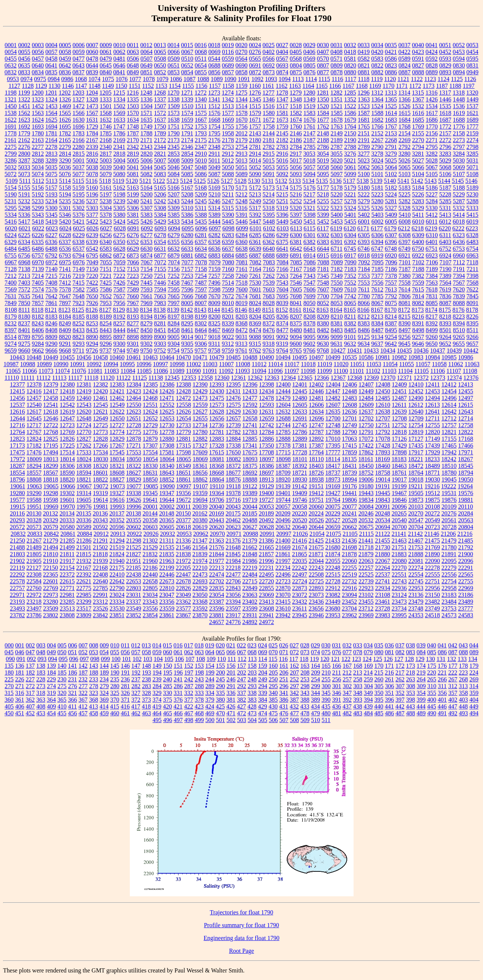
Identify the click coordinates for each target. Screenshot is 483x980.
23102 (366, 595)
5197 (106, 194)
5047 (187, 167)
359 (474, 693)
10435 (405, 350)
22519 (349, 574)
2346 (187, 147)
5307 (146, 208)
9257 (418, 337)
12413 (466, 384)
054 (104, 652)
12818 (399, 432)
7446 (160, 283)
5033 (24, 167)
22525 (366, 574)
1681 (364, 120)
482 (347, 713)
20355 (134, 520)
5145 (458, 181)
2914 (255, 154)
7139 (38, 269)
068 (252, 652)
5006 (146, 160)
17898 (399, 452)
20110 (465, 507)
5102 (391, 174)
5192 (38, 194)
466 (178, 713)
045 (9, 652)
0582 (364, 59)
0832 (11, 72)
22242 (300, 568)
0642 (65, 65)
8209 (323, 317)
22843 (233, 588)
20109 (449, 507)
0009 (106, 45)
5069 (459, 167)
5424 (119, 222)
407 (30, 706)
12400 (283, 384)
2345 (174, 147)
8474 (255, 330)
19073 (117, 486)
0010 (119, 45)
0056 (38, 52)
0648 (133, 65)
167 (347, 666)
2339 (92, 147)
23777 (466, 608)
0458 (51, 59)
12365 (305, 378)
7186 (391, 269)
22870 (283, 588)
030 (326, 645)
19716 (233, 500)
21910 (51, 561)
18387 (283, 466)
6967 (11, 262)
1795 (214, 133)
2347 (201, 147)
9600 (296, 344)
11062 (456, 364)
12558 (183, 405)
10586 (366, 357)
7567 (459, 283)
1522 (350, 106)
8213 (377, 317)
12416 (34, 391)
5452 (323, 222)
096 (74, 659)
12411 (432, 384)
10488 (250, 357)
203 (252, 673)
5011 (214, 160)
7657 (119, 296)
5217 (309, 194)
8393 (445, 323)
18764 (416, 473)
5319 (282, 208)
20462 (233, 520)
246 (231, 679)
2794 (418, 147)
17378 (283, 446)
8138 (160, 310)
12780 (200, 432)
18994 (349, 479)
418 (146, 706)
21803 (17, 554)
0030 (323, 45)
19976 (84, 507)
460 (115, 713)
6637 (228, 249)
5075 (51, 174)
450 (9, 713)
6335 (38, 242)
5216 (296, 194)
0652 (187, 65)
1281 (323, 93)
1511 (201, 106)
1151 (135, 86)
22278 (432, 568)
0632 (11, 65)
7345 (323, 276)
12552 (167, 405)
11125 (139, 378)
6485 (24, 249)
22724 (300, 581)
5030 (459, 160)
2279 (65, 147)
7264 (296, 276)
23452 (349, 602)
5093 (296, 174)
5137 (349, 181)
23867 (183, 615)
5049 (214, 167)
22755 (466, 581)
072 (294, 652)
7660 (133, 296)
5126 (213, 181)
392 (347, 700)
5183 (405, 188)
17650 (233, 452)
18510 (449, 466)
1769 (418, 127)
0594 (459, 59)
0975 (40, 79)
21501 (84, 547)
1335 (133, 99)
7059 (120, 262)
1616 (418, 113)
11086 (161, 371)
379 (210, 700)
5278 (350, 201)
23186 (466, 595)
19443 (366, 493)
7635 (24, 296)
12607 (333, 405)
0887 (405, 72)
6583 (106, 249)
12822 (466, 432)
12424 (150, 391)
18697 (266, 473)
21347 (200, 541)
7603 (269, 289)
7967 (133, 303)
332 (189, 693)
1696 (78, 127)
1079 (162, 79)
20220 (300, 513)
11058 (439, 364)
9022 (228, 337)
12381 (84, 384)
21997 (283, 561)
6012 (445, 222)
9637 (377, 344)
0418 (350, 52)
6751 (432, 249)
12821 (449, 432)
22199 (167, 568)
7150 (92, 269)
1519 (309, 106)
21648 (233, 547)
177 (453, 666)
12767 (34, 432)
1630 (78, 120)
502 (231, 720)
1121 (403, 79)
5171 (241, 188)
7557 (391, 283)
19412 (316, 493)
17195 (51, 446)
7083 (269, 262)
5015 (269, 160)
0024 (255, 45)
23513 (67, 608)
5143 (431, 181)
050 (62, 652)
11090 (193, 371)
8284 (174, 323)
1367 (418, 99)
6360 (241, 242)
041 (442, 645)
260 (379, 679)
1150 (121, 86)
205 (273, 673)
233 (94, 679)
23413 (266, 602)
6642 (296, 249)
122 (346, 659)
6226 (38, 235)
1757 (255, 127)
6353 (146, 242)
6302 (323, 235)
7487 (201, 283)
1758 (269, 127)
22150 (51, 568)
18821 (84, 479)
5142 (417, 181)
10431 (355, 350)
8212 (364, 317)
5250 (269, 201)
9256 (405, 337)
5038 (92, 167)
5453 (337, 222)
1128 (28, 86)
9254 (391, 337)
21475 (432, 541)
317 (30, 693)
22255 (349, 568)
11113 (59, 378)
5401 (350, 215)
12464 (134, 398)
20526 (316, 520)
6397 (405, 242)
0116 (228, 52)
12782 (233, 432)
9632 (350, 344)
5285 (445, 201)
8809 (51, 337)
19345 (150, 493)
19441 (349, 493)
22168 (100, 568)
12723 (67, 425)
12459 (67, 398)
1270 (173, 93)
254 (315, 679)
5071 (472, 167)
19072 (101, 486)
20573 (34, 527)
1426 (432, 99)
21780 (449, 547)
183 (41, 673)
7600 (241, 289)
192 (136, 673)
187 (83, 673)
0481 (119, 59)
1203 (78, 93)
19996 (134, 507)
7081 (242, 262)
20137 (117, 513)
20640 (300, 527)
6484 (11, 249)
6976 (79, 262)
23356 (167, 602)
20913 (118, 534)
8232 (11, 323)
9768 (323, 350)
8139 (173, 310)
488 (411, 713)
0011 (133, 45)
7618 (432, 289)
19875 (432, 500)
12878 (134, 439)
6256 (106, 235)
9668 (65, 350)
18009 (34, 459)
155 (220, 666)
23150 (432, 595)
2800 (24, 154)
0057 (51, 52)
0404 (282, 52)
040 (432, 645)
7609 (337, 289)
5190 (11, 194)
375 (168, 700)
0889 (432, 72)
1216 (132, 93)
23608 (266, 608)
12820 (432, 432)
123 (357, 659)
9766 (309, 350)
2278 (51, 147)
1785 (106, 133)
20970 (217, 534)
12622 (117, 412)
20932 (168, 534)
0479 (106, 59)
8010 (228, 303)
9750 (146, 350)
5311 (201, 208)
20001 (151, 507)
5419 (51, 222)
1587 (364, 113)
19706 (217, 500)
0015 (187, 45)
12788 (333, 432)
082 (400, 652)
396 (389, 700)
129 (420, 659)
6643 (309, 249)
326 (125, 693)
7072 (160, 262)
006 (72, 645)
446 (442, 706)
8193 (133, 317)
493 (463, 713)
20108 (432, 507)
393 (358, 700)
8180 (24, 317)
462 (136, 713)
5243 (174, 201)
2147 (309, 133)
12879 (150, 439)
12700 (333, 418)
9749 (133, 350)
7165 (269, 269)
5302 (78, 208)
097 (84, 659)
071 (284, 652)
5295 (11, 208)
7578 (65, 289)
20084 (366, 507)
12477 (250, 398)
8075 (391, 303)
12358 (205, 378)
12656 (217, 418)
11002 (193, 364)
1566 (78, 113)
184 (51, 673)
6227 (51, 235)
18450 (366, 466)
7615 (418, 289)
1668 (214, 120)
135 (9, 666)
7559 (418, 283)
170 (379, 666)
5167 (187, 188)
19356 (183, 493)
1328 (92, 99)
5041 (133, 167)
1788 (146, 133)
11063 (472, 364)
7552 (350, 283)
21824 (117, 554)
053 (94, 652)
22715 (250, 581)
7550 (337, 283)
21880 (383, 554)
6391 (337, 242)
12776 (150, 432)
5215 (282, 194)
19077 (134, 486)
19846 (399, 500)
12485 (383, 398)
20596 (117, 527)
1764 (350, 127)
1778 (11, 133)
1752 (187, 127)
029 (315, 645)
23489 (466, 602)
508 (294, 720)
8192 (119, 317)
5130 (254, 181)
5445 (228, 222)
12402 (316, 384)
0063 (133, 52)
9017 (201, 337)
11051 (357, 364)
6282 (214, 235)
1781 (51, 133)
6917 (350, 255)
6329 (11, 242)
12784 (266, 432)
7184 (364, 269)
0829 (445, 65)
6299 (282, 235)
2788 (350, 147)
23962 (349, 615)
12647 (67, 418)
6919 (377, 255)
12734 (200, 425)
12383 (117, 384)
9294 (92, 344)
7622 (472, 289)
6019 (472, 222)
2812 (38, 154)
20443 (217, 520)
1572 (160, 113)
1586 (350, 113)
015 (168, 645)
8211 (350, 317)
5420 (65, 222)
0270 (241, 52)
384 (263, 700)
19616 (117, 500)
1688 (459, 120)
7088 (323, 262)
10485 (233, 357)
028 (305, 645)
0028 (296, 45)
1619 (459, 113)
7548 (323, 283)
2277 (38, 147)
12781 (217, 432)
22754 (449, 581)
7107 (446, 262)
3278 (377, 154)
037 (400, 645)
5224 (391, 194)
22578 (17, 581)
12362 (255, 378)
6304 (350, 235)
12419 (84, 391)
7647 (65, 296)
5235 (65, 201)
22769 (51, 588)
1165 (322, 86)
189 (104, 673)
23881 (217, 615)
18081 (217, 459)
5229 (459, 194)
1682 (377, 120)
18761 (399, 473)
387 (294, 700)
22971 (17, 595)
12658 (250, 418)
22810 (167, 588)
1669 (228, 120)
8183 (51, 317)
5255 (323, 201)
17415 (349, 446)
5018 (309, 160)
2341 (119, 147)
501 (220, 720)
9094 (296, 337)
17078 (383, 439)
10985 (449, 357)
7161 (241, 269)
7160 (228, 269)
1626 (65, 120)
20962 (201, 534)
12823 (17, 439)
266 (442, 679)
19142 (300, 486)
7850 (24, 303)
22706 (233, 581)
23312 (100, 602)
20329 (51, 520)
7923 (78, 303)
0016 (201, 45)
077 (347, 652)
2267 (377, 140)
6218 (418, 228)
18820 (67, 479)
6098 (228, 228)
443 (411, 706)
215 (379, 673)
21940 (117, 561)
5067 (432, 167)
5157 (51, 188)
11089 (177, 371)
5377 (92, 215)
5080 (119, 174)
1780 (38, 133)
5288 (472, 201)
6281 (201, 235)
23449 (333, 602)
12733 (183, 425)
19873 (416, 500)
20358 (150, 520)
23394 (233, 602)
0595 (472, 59)
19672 (183, 500)
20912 (101, 534)
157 (241, 666)
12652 (150, 418)
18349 (183, 466)
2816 (92, 154)
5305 (119, 208)
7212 (11, 276)
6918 (364, 255)
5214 (269, 194)
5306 (133, 208)
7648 (78, 296)
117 (294, 659)
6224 (11, 235)
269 (474, 679)
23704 (349, 608)
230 (62, 679)
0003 (38, 45)
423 (199, 706)
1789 (160, 133)
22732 (349, 581)
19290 (34, 493)
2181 (269, 140)
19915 (18, 507)
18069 (200, 459)
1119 (377, 79)
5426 (146, 222)
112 (242, 659)
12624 (150, 412)
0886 (391, 72)
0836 (65, 72)
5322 (323, 208)
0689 (228, 65)
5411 (418, 215)
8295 (187, 323)
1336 (146, 99)
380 (220, 700)
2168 (106, 140)
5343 (38, 215)
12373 (438, 378)
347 (347, 693)
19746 (300, 500)
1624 (38, 120)
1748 (133, 127)
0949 (472, 72)
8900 (160, 337)
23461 (383, 602)
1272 (200, 93)
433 (305, 706)
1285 (350, 93)
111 (232, 659)
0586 (391, 59)
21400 (283, 541)
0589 (405, 59)
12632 (283, 412)
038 (411, 645)
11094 (259, 371)
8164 (336, 310)
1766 (377, 127)
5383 (146, 215)
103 (148, 659)
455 (62, 713)
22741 (383, 581)
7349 (337, 276)
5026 (405, 160)
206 (284, 673)
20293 (17, 520)
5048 (201, 167)
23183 (449, 595)
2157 (445, 133)
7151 (106, 269)
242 (189, 679)
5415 (472, 215)
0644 (92, 65)
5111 (25, 181)
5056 (296, 167)
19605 (84, 500)
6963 (472, 255)
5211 (228, 194)
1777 (472, 127)
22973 (51, 595)
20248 (383, 513)
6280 (187, 235)
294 (263, 686)
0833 (24, 72)
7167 (296, 269)
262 (400, 679)
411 (72, 706)
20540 (399, 520)
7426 (119, 283)
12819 (416, 432)
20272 (432, 513)
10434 (388, 350)
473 (252, 713)
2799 (11, 154)
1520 (323, 106)
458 (94, 713)
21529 (150, 547)
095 (63, 659)
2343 (146, 147)
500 (210, 720)
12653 (167, 418)
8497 (405, 330)
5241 (146, 201)
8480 (296, 330)
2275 (11, 147)
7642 (51, 296)
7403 (24, 283)
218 (411, 673)
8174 (431, 310)
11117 (75, 378)
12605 (300, 405)
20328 (34, 520)
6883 (214, 255)
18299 (51, 466)
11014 (275, 364)
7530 (255, 283)
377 (189, 700)
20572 (17, 527)
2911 (214, 154)
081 (389, 652)
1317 (445, 93)
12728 (134, 425)
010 (115, 645)
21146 (432, 534)
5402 (364, 215)
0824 (405, 65)
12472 (183, 398)
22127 (34, 568)
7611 (364, 289)
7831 (432, 296)
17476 (34, 452)
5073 (24, 174)
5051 (241, 167)
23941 (266, 615)
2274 (472, 140)
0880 (350, 72)
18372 (233, 466)
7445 (146, 283)
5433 (174, 222)
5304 (106, 208)
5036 (65, 167)
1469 (65, 106)
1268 (160, 93)
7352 (350, 276)
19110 (217, 486)
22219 (250, 568)
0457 (38, 59)
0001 (11, 45)
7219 (78, 276)
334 (210, 693)
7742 (350, 296)
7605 (296, 289)
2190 (350, 140)
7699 (309, 296)
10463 (150, 357)
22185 (134, 568)
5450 (296, 222)
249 (263, 679)
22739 (366, 581)
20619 (200, 527)
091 (21, 659)
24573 (449, 615)
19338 (134, 493)
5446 (241, 222)
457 (83, 713)
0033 (364, 45)
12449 (366, 391)
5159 (78, 188)
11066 (30, 371)
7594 (160, 289)
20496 (283, 520)
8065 (350, 303)
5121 (145, 181)
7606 (309, 289)
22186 (150, 568)
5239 (119, 201)
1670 (241, 120)
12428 (183, 391)
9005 (174, 337)
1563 (38, 113)
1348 (296, 99)
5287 (459, 201)
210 (326, 673)
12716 (17, 425)
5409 (391, 215)
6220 (445, 228)
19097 (184, 486)
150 (168, 666)
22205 (183, 568)
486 (389, 713)
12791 (366, 432)
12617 (34, 412)
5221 (350, 194)
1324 (51, 99)
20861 (68, 534)
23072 (300, 595)
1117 (350, 79)
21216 (465, 534)
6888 (269, 255)
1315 (418, 93)
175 (432, 666)
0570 (323, 59)
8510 (459, 330)
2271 (432, 140)
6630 (146, 249)
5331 (445, 208)
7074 (174, 262)
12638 (383, 412)
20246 (366, 513)
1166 (335, 86)
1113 (298, 79)
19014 (383, 479)
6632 (174, 249)
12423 (134, 391)
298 (305, 686)
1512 (214, 106)
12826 (67, 439)
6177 (377, 228)
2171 (146, 140)
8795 (38, 337)
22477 (233, 574)
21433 (333, 541)
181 (20, 673)
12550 (134, 405)
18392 (300, 466)
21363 (217, 541)
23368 (200, 602)
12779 (183, 432)
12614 (449, 405)
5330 (432, 208)
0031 (337, 45)
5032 (11, 167)
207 (294, 673)
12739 (233, 425)
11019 (325, 364)
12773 (100, 432)
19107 (200, 486)
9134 (377, 337)
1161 (268, 86)
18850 (150, 479)
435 (326, 706)
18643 (167, 473)
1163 (295, 86)
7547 (309, 283)
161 (284, 666)
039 (421, 645)
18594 (84, 473)
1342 (228, 99)
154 (210, 666)
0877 (323, 72)
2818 (119, 154)
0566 (269, 59)
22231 (266, 568)
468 (199, 713)
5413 (445, 215)
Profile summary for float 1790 (241, 925)
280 (115, 686)
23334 (117, 602)
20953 (184, 534)
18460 (383, 466)
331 (178, 693)
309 (421, 686)
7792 (391, 296)
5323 (337, 208)
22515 (333, 574)
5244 (187, 201)
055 (115, 652)
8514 (11, 337)
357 (453, 693)
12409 (399, 384)
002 (30, 645)
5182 (391, 188)
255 (326, 679)
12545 (100, 405)
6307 (391, 235)
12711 (432, 418)
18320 (100, 466)
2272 (445, 140)
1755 (228, 127)
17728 (300, 452)
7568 (472, 283)
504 (252, 720)
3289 (51, 160)
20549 (432, 520)
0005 (65, 45)
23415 (283, 602)
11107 (454, 371)
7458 (174, 283)
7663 (160, 296)
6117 (323, 228)
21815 (84, 554)
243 (199, 679)
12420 (100, 391)
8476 (269, 330)
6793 (65, 255)
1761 (309, 127)
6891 (296, 255)
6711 (336, 249)
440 (379, 706)
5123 (172, 181)
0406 (309, 52)
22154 (67, 568)
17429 (399, 446)
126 (388, 659)
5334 (11, 215)
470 (220, 713)
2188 (323, 140)
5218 (323, 194)
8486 (364, 330)
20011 (184, 507)
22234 (283, 568)
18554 (17, 473)
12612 (416, 405)
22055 (333, 561)
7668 (201, 296)
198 (199, 673)
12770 (84, 432)
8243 (38, 323)
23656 (316, 608)
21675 (316, 547)
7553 (364, 283)
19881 (466, 500)
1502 (119, 106)
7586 (106, 289)
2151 (364, 133)
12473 (200, 398)
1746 (106, 127)
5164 (146, 188)
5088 (228, 174)
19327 (117, 493)
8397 (11, 330)
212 (347, 673)
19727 (266, 500)
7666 (187, 296)
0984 (54, 79)
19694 (200, 500)
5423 (106, 222)
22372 (67, 574)
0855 (201, 72)
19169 (333, 486)
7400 (11, 283)
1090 (230, 79)
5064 (391, 167)
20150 (183, 513)
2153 (391, 133)
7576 (51, 289)
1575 (201, 113)
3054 (323, 154)
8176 (458, 310)
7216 (65, 276)
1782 (65, 133)
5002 (92, 160)
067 (241, 652)
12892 (316, 439)
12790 (349, 432)
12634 (316, 412)
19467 (399, 493)
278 (94, 686)
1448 (459, 99)
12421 (117, 391)
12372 (421, 378)
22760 (34, 588)
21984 (233, 561)
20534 (383, 520)
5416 (11, 222)
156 (231, 666)
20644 (316, 527)
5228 (445, 194)
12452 (416, 391)
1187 (442, 86)
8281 (160, 323)
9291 (65, 344)
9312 (228, 344)
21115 (366, 534)
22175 (117, 568)
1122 (417, 79)
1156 (201, 86)
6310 (432, 235)
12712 (449, 418)
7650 (92, 296)
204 (263, 673)
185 (62, 673)
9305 (187, 344)
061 (178, 652)
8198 (187, 317)
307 (400, 686)
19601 (67, 500)
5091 (269, 174)
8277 (133, 323)
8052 (323, 303)
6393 (364, 242)
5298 (24, 208)
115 (273, 659)
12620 (84, 412)
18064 (167, 459)
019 (210, 645)
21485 (466, 541)
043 (463, 645)
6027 (106, 228)
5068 (445, 167)
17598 (183, 452)
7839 (459, 296)
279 (104, 686)
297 (294, 686)
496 (168, 720)
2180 (255, 140)
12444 (283, 391)
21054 (317, 534)
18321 (117, 466)
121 (335, 659)
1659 (187, 120)
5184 (418, 188)
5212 (241, 194)
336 (231, 693)
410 (62, 706)
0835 (51, 72)
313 (463, 686)
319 (51, 693)
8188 (92, 317)
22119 (17, 568)
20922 (134, 534)
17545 (117, 452)
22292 (17, 574)
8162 (309, 310)
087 (453, 652)
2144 (269, 133)
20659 (333, 527)
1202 (65, 93)
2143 (255, 133)
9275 (24, 344)
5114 (65, 181)
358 (463, 693)
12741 (250, 425)
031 (337, 645)
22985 (84, 595)
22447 (183, 574)
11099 (324, 371)
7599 (228, 289)
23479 (416, 602)
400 (432, 700)
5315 (228, 208)
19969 (51, 507)
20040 (217, 507)
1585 (337, 113)
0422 (405, 52)
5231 (11, 201)
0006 (78, 45)
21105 (350, 534)
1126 (470, 79)
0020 (241, 45)
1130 (55, 86)
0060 (92, 52)
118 (304, 659)
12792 (383, 432)
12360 (222, 378)
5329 (418, 208)
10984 (432, 357)
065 (220, 652)
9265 (459, 337)
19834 (366, 500)
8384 (377, 323)
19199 (399, 486)
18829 (134, 479)
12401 (300, 384)
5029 (445, 160)
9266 (472, 337)
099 (105, 659)
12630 (250, 412)
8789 (24, 337)
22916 (349, 588)
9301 (133, 344)
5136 (335, 181)
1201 (51, 93)
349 (368, 693)
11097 (291, 371)
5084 (174, 174)
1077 (135, 79)
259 (368, 679)
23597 (233, 608)
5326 (377, 208)
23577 (183, 608)
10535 (349, 357)
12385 (150, 384)
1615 (405, 113)
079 (368, 652)
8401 (24, 330)
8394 (459, 323)
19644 (167, 500)
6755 (11, 255)
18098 (283, 459)
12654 (183, 418)
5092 (282, 174)
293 (252, 686)
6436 (459, 242)
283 (146, 686)
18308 (84, 466)
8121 (51, 310)
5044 (146, 167)
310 (432, 686)
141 (72, 666)
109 (211, 659)
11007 (226, 364)
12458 (51, 398)
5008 (174, 160)
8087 (445, 303)
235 (115, 679)
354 (421, 693)
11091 (210, 371)
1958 (228, 133)
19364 (217, 493)
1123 (430, 79)
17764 (316, 452)
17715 (283, 452)
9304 (174, 344)
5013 (241, 160)
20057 (283, 507)
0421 (391, 52)
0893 (445, 72)
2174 (187, 140)
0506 (133, 59)
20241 (349, 513)
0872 (255, 72)
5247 (228, 201)
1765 (364, 127)
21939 (100, 561)
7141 (65, 269)
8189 (106, 317)
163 (305, 666)
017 (189, 645)
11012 (259, 364)
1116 (338, 79)
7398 (472, 276)
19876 (449, 500)
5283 (418, 201)
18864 (217, 479)
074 (315, 652)
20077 (349, 507)
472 (241, 713)
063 (199, 652)
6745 (350, 249)
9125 (364, 337)
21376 (233, 541)
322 (83, 693)
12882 (200, 439)
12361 (238, 378)
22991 (100, 595)
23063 (250, 595)
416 (125, 706)
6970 (38, 262)
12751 (383, 425)
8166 (363, 310)
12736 (217, 425)
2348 (214, 147)
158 (252, 666)
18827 (117, 479)
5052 (255, 167)
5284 (432, 201)
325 (115, 693)
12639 (399, 412)
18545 (466, 466)
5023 (364, 160)
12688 (283, 418)
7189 (432, 269)
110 (221, 659)
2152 (377, 133)
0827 (418, 65)
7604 (282, 289)
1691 (11, 127)
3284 (459, 154)
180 (9, 673)
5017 (296, 160)
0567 (282, 59)
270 (9, 686)
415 (115, 706)
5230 (472, 194)
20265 (399, 513)
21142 (415, 534)
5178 (337, 188)
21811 (67, 554)
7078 (201, 262)
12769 (67, 432)
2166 (78, 140)
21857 (266, 554)
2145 (282, 133)
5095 (323, 174)
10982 (399, 357)
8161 (295, 310)
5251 (282, 201)
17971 (466, 452)
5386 (187, 215)
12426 (167, 391)
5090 (255, 174)
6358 (214, 242)
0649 (146, 65)
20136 (100, 513)
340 (273, 693)
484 (368, 713)
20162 (200, 513)
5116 (92, 181)
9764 (282, 350)
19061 (18, 486)
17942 (449, 452)
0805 (309, 65)
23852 (134, 615)
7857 (38, 303)
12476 (233, 398)
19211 (416, 486)
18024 (84, 459)
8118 (38, 310)
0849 (133, 72)
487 (400, 713)
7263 (282, 276)
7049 (92, 262)
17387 (316, 446)
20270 (416, 513)
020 (220, 645)
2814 (65, 154)
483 (358, 713)
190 (115, 673)
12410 (416, 384)
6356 (187, 242)
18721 (300, 473)
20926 (151, 534)
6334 (24, 242)
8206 (282, 317)
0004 (51, 45)
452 (30, 713)
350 (379, 693)
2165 (65, 140)
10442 (471, 350)
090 (10, 659)
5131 (268, 181)
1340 (201, 99)
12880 (167, 439)
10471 (200, 357)
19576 (466, 493)
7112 (459, 262)
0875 (296, 72)
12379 (51, 384)
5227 (432, 194)
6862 (106, 255)
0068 (201, 52)
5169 (214, 188)
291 (231, 686)
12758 (466, 425)
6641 (282, 249)
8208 (309, 317)
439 (368, 706)
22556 (449, 574)
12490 (416, 398)
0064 (146, 52)
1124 (444, 79)
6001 (364, 222)
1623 (24, 120)
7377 (377, 276)
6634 (201, 249)
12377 (17, 384)
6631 (160, 249)
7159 (214, 269)
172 (400, 666)
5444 (214, 222)
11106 (438, 371)
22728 (333, 581)
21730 (383, 547)
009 (104, 645)
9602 (309, 344)
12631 (266, 412)
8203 (241, 317)
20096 (399, 507)
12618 (51, 412)
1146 (68, 86)
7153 (133, 269)
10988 (28, 364)
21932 (84, 561)
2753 (228, 147)
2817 (106, 154)
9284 (38, 344)
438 (358, 706)
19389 (250, 493)
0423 (418, 52)
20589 (84, 527)
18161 (366, 459)
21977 (217, 561)
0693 (282, 65)
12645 (34, 418)
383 (252, 700)
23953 (333, 615)
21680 (333, 547)
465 (168, 713)
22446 (167, 574)
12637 (366, 412)
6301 (309, 235)
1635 (146, 120)
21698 (349, 547)
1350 (323, 99)
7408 (51, 283)
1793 (201, 133)
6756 (24, 255)
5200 (146, 194)
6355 (174, 242)
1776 (459, 127)
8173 (418, 310)
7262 (269, 276)
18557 (34, 473)
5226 (418, 194)
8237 (24, 323)
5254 (309, 201)
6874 (146, 255)
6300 (296, 235)
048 (41, 652)
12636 (349, 412)
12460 (84, 398)
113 (252, 659)
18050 (134, 459)
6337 (65, 242)
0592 (432, 59)
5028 (432, 160)
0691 (255, 65)
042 (453, 645)
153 (199, 666)
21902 (17, 561)
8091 (472, 303)
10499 (333, 357)
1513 (228, 106)
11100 (341, 371)
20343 (100, 520)
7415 (78, 283)
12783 (250, 432)
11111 (28, 378)
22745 (416, 581)
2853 (174, 154)
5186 (432, 188)
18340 (167, 466)
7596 (187, 289)
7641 (38, 296)
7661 (146, 296)
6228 (65, 235)
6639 (255, 249)
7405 (38, 283)
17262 (84, 446)
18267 (465, 459)
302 (347, 686)
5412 (432, 215)
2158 (459, 133)
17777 (333, 452)
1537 (472, 106)
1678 (337, 120)
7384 (432, 276)
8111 (24, 310)
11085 (144, 371)
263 (411, 679)
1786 (119, 133)
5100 (364, 174)
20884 (85, 534)
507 (284, 720)
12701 (349, 418)
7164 (255, 269)
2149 (337, 133)
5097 (337, 174)
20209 (283, 513)
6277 (146, 235)
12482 (333, 398)
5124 (186, 181)
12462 (117, 398)
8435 (92, 330)
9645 (405, 344)
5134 (308, 181)
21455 (383, 541)
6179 (391, 228)
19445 (383, 493)
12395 (233, 384)
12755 (432, 425)
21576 (217, 547)
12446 (316, 391)
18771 (432, 473)
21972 (183, 561)
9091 (269, 337)
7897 (65, 303)
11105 (421, 371)
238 (146, 679)
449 (474, 706)
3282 (432, 154)
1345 (255, 99)
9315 (255, 344)
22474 (217, 574)
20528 (349, 520)
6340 (106, 242)
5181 (377, 188)
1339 (187, 99)
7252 (174, 276)
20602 (134, 527)
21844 (217, 554)
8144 (214, 310)
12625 (167, 412)
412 (83, 706)
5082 (146, 174)
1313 (391, 93)
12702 (366, 418)
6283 (228, 235)
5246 (214, 201)
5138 (363, 181)
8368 (241, 323)
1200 (37, 93)
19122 (250, 486)
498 (189, 720)
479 (315, 713)
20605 (167, 527)
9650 (432, 344)
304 (368, 686)
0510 (187, 59)
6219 (431, 228)
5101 (377, 174)
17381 (300, 446)
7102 (418, 262)
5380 (119, 215)
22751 (432, 581)
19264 (465, 486)
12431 (233, 391)
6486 (38, 249)
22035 (300, 561)
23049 (183, 595)
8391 (418, 323)
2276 (24, 147)
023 (252, 645)
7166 (282, 269)
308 (411, 686)
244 (210, 679)
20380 (200, 520)
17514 (67, 452)
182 (30, 673)
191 (125, 673)
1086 (176, 79)
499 (199, 720)
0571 (337, 59)
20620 (217, 527)
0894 (459, 72)
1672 (269, 120)
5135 (322, 181)
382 (241, 700)
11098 (308, 371)
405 (9, 706)
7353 (364, 276)
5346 (65, 215)
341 (284, 693)
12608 (349, 405)
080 (379, 652)
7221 (106, 276)
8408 (51, 330)
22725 (316, 581)
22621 (84, 581)
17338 (233, 446)
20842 (51, 534)
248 (252, 679)
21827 (134, 554)
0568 (296, 59)
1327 (78, 99)
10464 (167, 357)
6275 (119, 235)
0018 (214, 45)
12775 (134, 432)
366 (72, 700)
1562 (24, 113)
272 (30, 686)
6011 (431, 222)
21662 (250, 547)
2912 (228, 154)
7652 (106, 296)
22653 (134, 581)
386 (284, 700)
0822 (377, 65)
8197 (174, 317)
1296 (363, 93)
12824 (34, 439)
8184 (65, 317)
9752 (160, 350)
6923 (432, 255)
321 (72, 693)
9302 (146, 344)
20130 (34, 513)
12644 (17, 418)
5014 (255, 160)
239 (157, 679)
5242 (160, 201)
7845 (472, 296)
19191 (383, 486)
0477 (78, 59)
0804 (296, 65)
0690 (241, 65)
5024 (377, 160)
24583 (466, 615)
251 (284, 679)
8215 (405, 317)
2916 (282, 154)
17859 (349, 452)
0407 (323, 52)
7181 (323, 269)
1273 (214, 93)
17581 (167, 452)
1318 (458, 93)
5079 (106, 174)
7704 (337, 296)
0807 (323, 65)
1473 (92, 106)
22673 (167, 581)
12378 (34, 384)
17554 (150, 452)
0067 (187, 52)
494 (474, 713)
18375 (250, 466)
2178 (228, 140)
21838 (183, 554)
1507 (160, 106)
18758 (383, 473)
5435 (201, 222)
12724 (84, 425)
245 (220, 679)
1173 (428, 86)
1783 (78, 133)
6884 (228, 255)
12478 (266, 398)
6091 (133, 228)
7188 (418, 269)
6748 (391, 249)
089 (474, 652)
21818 (100, 554)
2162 (24, 140)
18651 (183, 473)
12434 (266, 391)
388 (305, 700)
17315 (183, 446)
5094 (309, 174)
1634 (133, 120)
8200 (214, 317)
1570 (133, 113)
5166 (174, 188)
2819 (133, 154)
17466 (466, 446)
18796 (17, 479)
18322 (134, 466)
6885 (241, 255)
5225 (405, 194)
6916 (337, 255)
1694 (51, 127)
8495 (391, 330)
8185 (78, 317)
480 (326, 713)
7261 (255, 276)
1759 (282, 127)
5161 (106, 188)
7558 (405, 283)
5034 (38, 167)
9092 (282, 337)
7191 (459, 269)
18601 (100, 473)
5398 (309, 215)
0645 (106, 65)
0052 (459, 45)
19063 (34, 486)
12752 (399, 425)
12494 (432, 398)
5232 (24, 201)
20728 (449, 527)
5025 (391, 160)
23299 (84, 602)
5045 (160, 167)
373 (146, 700)
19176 (349, 486)
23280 (51, 602)
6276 (133, 235)
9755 (187, 350)
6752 (445, 249)
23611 (299, 608)
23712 (366, 608)
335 (220, 693)
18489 (432, 466)
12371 (405, 378)
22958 (449, 588)
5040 (119, 167)
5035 (51, 167)
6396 (391, 242)
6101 (255, 228)
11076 (79, 371)
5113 (52, 181)
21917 (67, 561)
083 (411, 652)
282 (136, 686)
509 (305, 720)
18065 (184, 459)
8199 (201, 317)
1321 (11, 99)
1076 (122, 79)
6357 (201, 242)
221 (442, 673)
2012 (241, 133)
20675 (366, 527)
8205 (269, 317)
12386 (167, 384)
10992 (94, 364)
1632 (106, 120)
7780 (364, 296)
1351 (337, 99)
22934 (383, 588)
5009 (187, 160)
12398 (266, 384)
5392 (255, 215)
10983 (416, 357)
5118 (105, 181)
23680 (333, 608)
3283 (445, 154)
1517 (282, 106)
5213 (255, 194)
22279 (449, 568)
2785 (309, 147)
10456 (84, 357)
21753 (416, 547)
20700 (399, 527)
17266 (100, 446)
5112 (38, 181)
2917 (296, 154)
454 (51, 713)
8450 (146, 330)
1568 (106, 113)
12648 (84, 418)
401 (442, 700)
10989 (44, 364)
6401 (432, 242)
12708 (399, 418)
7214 (38, 276)
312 (453, 686)
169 (368, 666)
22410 (117, 574)
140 (62, 666)
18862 (200, 479)
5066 (418, 167)
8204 (255, 317)
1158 (228, 86)
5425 (133, 222)
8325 (214, 323)
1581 (282, 113)
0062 (119, 52)
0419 (364, 52)
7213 (24, 276)
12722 (51, 425)
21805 (34, 554)
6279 (174, 235)
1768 (405, 127)
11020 (341, 364)
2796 (445, 147)
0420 (377, 52)
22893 (316, 588)
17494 (51, 452)
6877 (160, 255)
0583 (377, 59)
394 (368, 700)
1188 (455, 86)
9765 (296, 350)
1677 (323, 120)
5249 (255, 201)
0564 (241, 59)
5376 (78, 215)
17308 (167, 446)
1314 (404, 93)
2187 (309, 140)
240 (168, 679)
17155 (449, 439)
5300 (51, 208)
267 (453, 679)
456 (72, 713)
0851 (146, 72)
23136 (416, 595)
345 (326, 693)
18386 (266, 466)
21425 (316, 541)
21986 (250, 561)
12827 (84, 439)
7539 (269, 283)
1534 (432, 106)
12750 (366, 425)
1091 (244, 79)
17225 (67, 446)
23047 (167, 595)
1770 (432, 127)
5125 (200, 181)
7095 (378, 262)
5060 (337, 167)
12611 (399, 405)
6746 (364, 249)
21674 (300, 547)
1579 (255, 113)
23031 (134, 595)
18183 (399, 459)
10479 (217, 357)
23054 (217, 595)
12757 (449, 425)
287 (189, 686)
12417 (51, 391)
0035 (391, 45)
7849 (11, 303)
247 (241, 679)
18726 (316, 473)
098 (95, 659)
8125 (78, 310)
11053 (374, 364)
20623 (233, 527)
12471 (167, 398)
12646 (51, 418)
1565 (65, 113)
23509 (51, 608)
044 (474, 645)
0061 (106, 52)
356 (442, 693)
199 (210, 673)
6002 (377, 222)
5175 (296, 188)
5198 (119, 194)
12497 (466, 398)
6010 (418, 222)
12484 (366, 398)
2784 (296, 147)
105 (169, 659)
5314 (214, 208)
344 (315, 693)
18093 (250, 459)
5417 (24, 222)
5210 (214, 194)
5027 (418, 160)
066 (231, 652)
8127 (105, 310)
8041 (296, 303)
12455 (466, 391)
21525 (134, 547)
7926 (92, 303)
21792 (466, 547)
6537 (78, 249)
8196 (160, 317)
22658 (150, 581)
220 (432, 673)
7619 (445, 289)
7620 (459, 289)
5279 (364, 201)
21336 (183, 541)
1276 (255, 93)
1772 (445, 127)
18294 (34, 466)
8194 (146, 317)
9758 (214, 350)
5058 (323, 167)
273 (41, 686)
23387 (217, 602)
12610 (383, 405)
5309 (174, 208)
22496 (283, 574)
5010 (201, 160)
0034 (377, 45)
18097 (267, 459)
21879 (366, 554)
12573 (217, 405)
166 (337, 666)
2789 (364, 147)
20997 (284, 534)
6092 (147, 228)
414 (104, 706)
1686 (432, 120)
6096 (201, 228)
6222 (458, 228)
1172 (415, 86)
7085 (296, 262)
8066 (364, 303)
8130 (132, 310)
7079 (215, 262)
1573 (174, 113)
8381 (337, 323)
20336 (84, 520)
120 (325, 659)
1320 (472, 93)
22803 (134, 588)
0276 (255, 52)
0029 (309, 45)
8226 (472, 317)
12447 (333, 391)
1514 (241, 106)
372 (136, 700)
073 (305, 652)
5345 (51, 215)
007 (83, 645)
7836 (445, 296)
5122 (159, 181)
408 (41, 706)
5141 (403, 181)
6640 (269, 249)
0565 (255, 59)
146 (125, 666)
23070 (283, 595)
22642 (117, 581)
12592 (250, 405)
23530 (117, 608)
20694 (383, 527)
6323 (459, 235)
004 (51, 645)
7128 (11, 269)
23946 (316, 615)
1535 (445, 106)
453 (41, 713)
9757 (201, 350)
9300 (119, 344)
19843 (383, 500)
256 (337, 679)
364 (51, 700)
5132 (281, 181)
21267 (34, 541)
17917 (416, 452)
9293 (78, 344)
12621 (100, 412)
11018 (308, 364)
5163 (133, 188)
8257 (119, 323)
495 (157, 720)
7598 (214, 289)
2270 (418, 140)
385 (273, 700)
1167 (348, 86)
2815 (78, 154)
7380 (405, 276)
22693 (200, 581)
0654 (201, 65)
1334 (119, 99)
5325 (364, 208)
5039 (106, 167)
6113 (296, 228)
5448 (269, 222)
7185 (377, 269)
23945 (300, 615)
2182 (282, 140)
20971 (234, 534)
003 (41, 645)
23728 (383, 608)
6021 (25, 228)
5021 (350, 160)
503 (241, 720)
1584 (323, 113)
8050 (309, 303)
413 (94, 706)
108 (200, 659)
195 (168, 673)
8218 (445, 317)
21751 (399, 547)
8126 (92, 310)
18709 (283, 473)
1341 (214, 99)
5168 (201, 188)
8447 (133, 330)
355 (432, 693)
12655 (200, 418)
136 (20, 666)
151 (178, 666)
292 (241, 686)
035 (379, 645)
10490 (266, 357)
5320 (296, 208)
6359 (228, 242)
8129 (119, 310)
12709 (416, 418)
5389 (214, 215)
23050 (200, 595)
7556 (377, 283)
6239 (92, 235)
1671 (255, 120)
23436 (316, 602)
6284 (241, 235)
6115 (310, 228)
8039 (282, 303)
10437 (438, 350)
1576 (214, 113)
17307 (150, 446)
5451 (309, 222)
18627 (134, 473)
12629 (233, 412)
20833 (35, 534)
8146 (241, 310)
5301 (65, 208)
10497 (316, 357)
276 (72, 686)
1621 (472, 113)
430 (273, 706)
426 (231, 706)
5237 (92, 201)
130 (431, 659)
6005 (391, 222)
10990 (61, 364)
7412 (65, 283)
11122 (124, 378)
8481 (309, 330)
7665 (174, 296)
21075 (334, 534)
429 (263, 706)
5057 (309, 167)
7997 (174, 303)
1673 (282, 120)
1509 (174, 106)
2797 (459, 147)
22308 (34, 574)
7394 (459, 276)
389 (315, 700)
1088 (203, 79)
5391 (241, 215)
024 (263, 645)
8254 (106, 323)
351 (389, 693)
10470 (183, 357)
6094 (174, 228)
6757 (38, 255)
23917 (233, 615)
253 (305, 679)
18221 (415, 459)
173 (411, 666)
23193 (17, 602)
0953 (13, 79)
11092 (226, 371)
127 (399, 659)
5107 (459, 174)
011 (125, 645)
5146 (471, 181)
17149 (432, 439)
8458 (174, 330)
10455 (67, 357)
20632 (283, 527)
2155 (418, 133)
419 (157, 706)
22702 (217, 581)
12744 (283, 425)
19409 (300, 493)
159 (263, 666)
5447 (255, 222)
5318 (269, 208)
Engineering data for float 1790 (242, 938)
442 (400, 706)
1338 (174, 99)
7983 (160, 303)
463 (146, 713)
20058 (300, 507)
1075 (108, 79)
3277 (364, 154)
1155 (188, 86)
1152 (148, 86)
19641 (150, 500)
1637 (160, 120)
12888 (283, 439)
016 (178, 645)
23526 (100, 608)
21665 (266, 547)
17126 (399, 439)
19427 (333, 493)
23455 (366, 602)
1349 (309, 99)
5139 (376, 181)
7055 (106, 262)
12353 (189, 378)
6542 (92, 249)
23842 (100, 615)
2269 (405, 140)
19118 (233, 486)
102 (137, 659)
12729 (150, 425)
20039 (200, 507)
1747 (119, 127)
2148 (323, 133)
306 (389, 686)
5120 (132, 181)
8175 (445, 310)
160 (273, 666)
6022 (38, 228)
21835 (167, 554)
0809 (337, 65)
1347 (282, 99)
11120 (107, 378)
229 (51, 679)
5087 (214, 174)
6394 (377, 242)
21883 (399, 554)
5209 (201, 194)
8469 (228, 330)
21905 (34, 561)
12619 (67, 412)
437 (347, 706)
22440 (150, 574)
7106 (432, 262)
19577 (17, 500)
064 (210, 652)
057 (136, 652)
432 (294, 706)
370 (115, 700)
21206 (448, 534)
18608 (117, 473)
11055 (407, 364)
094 (52, 659)
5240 (133, 201)
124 (367, 659)
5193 (51, 194)
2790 (377, 147)
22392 (84, 574)
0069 (214, 52)
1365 (391, 99)
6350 (119, 242)
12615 (466, 405)
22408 (100, 574)
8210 (337, 317)
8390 (405, 323)
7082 (255, 262)
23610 (283, 608)
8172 (404, 310)
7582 (78, 289)
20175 (233, 513)
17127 (416, 439)
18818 (51, 479)
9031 (241, 337)
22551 (399, 574)
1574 (187, 113)
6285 (255, 235)
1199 (24, 93)
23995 (399, 615)
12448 (349, 391)
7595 (174, 289)
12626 (183, 412)
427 (241, 706)
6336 (51, 242)
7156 (174, 269)
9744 (119, 350)
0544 (214, 59)
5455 (350, 222)
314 (474, 686)
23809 (84, 615)
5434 (187, 222)
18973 (333, 479)
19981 (101, 507)
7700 (323, 296)
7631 (11, 296)
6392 (350, 242)
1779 (24, 133)
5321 (309, 208)
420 (168, 706)
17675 (250, 452)
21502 (100, 547)
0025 (269, 45)
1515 (255, 106)
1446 (445, 99)
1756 (241, 127)
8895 (106, 337)
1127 (14, 86)
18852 (167, 479)
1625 (51, 120)
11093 (242, 371)
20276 (449, 513)
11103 (389, 371)
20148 (167, 513)
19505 (416, 493)
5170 (228, 188)
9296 (106, 344)
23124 (399, 595)
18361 (200, 466)
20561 (449, 520)
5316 (241, 208)
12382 (100, 384)
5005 (133, 160)
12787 (316, 432)
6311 (445, 235)
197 (189, 673)
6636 (214, 249)
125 (378, 659)
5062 (364, 167)
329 (157, 693)
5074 (38, 174)
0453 (459, 52)
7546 (296, 283)
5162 (119, 188)
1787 (133, 133)
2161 (11, 140)
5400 (337, 215)
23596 (217, 608)
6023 (52, 228)
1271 (187, 93)
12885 (250, 439)
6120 (350, 228)
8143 (200, 310)
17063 (349, 439)
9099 (337, 337)
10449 (51, 357)
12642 (449, 412)
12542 (67, 405)
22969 (466, 588)
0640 (38, 65)
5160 (92, 188)
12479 (283, 398)
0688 (214, 65)
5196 (92, 194)
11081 (95, 371)
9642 (391, 344)
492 (453, 713)
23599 (250, 608)
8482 (323, 330)
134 (473, 659)
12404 (333, 384)
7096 (391, 262)
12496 (449, 398)
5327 (391, 208)
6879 (174, 255)
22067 (383, 561)
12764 (17, 432)
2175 (201, 140)
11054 (390, 364)
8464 (201, 330)
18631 (150, 473)
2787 (337, 147)
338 (252, 693)
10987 (11, 364)
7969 (146, 303)
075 (326, 652)
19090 (167, 486)
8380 (323, 323)
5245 (201, 201)
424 (210, 706)
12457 (34, 398)
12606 (316, 405)
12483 (349, 398)
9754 (174, 350)
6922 (418, 255)
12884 (233, 439)
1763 (337, 127)
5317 (255, 208)
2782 (269, 147)
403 (463, 700)
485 (379, 713)
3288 (38, 160)
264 (421, 679)
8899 (146, 337)
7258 (228, 276)
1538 (11, 113)
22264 (383, 568)
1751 (174, 127)
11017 (292, 364)
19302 (67, 493)
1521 (337, 106)
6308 (405, 235)
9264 (445, 337)
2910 (201, 154)
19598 (51, 500)
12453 (432, 391)
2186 (296, 140)
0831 (472, 65)
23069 (266, 595)
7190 (445, 269)
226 (20, 679)
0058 (65, 52)
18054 (151, 459)
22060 (349, 561)
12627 (200, 412)
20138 (134, 513)
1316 (431, 93)
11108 (470, 371)
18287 (17, 466)
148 (146, 666)
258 (358, 679)
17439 (432, 446)
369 (104, 700)
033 (358, 645)
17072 (366, 439)
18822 (100, 479)
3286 (11, 160)
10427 (338, 350)
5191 (24, 194)
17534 (100, 452)
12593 (266, 405)
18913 (266, 479)
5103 (405, 174)
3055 (337, 154)
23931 (250, 615)
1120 (390, 79)
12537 (17, 405)
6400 (418, 242)
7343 (309, 276)
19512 (432, 493)
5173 (269, 188)
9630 (323, 344)
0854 (187, 72)
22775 (84, 588)
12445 (300, 391)
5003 (106, 160)
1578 (241, 113)
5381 (133, 215)
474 (263, 713)
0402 (269, 52)
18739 (349, 473)
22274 (416, 568)
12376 (471, 378)
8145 (228, 310)
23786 (34, 615)
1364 (377, 99)
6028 (120, 228)
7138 (24, 269)
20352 (117, 520)
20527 (333, 520)
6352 (133, 242)
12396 (250, 384)
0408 (337, 52)
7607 (323, 289)
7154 (146, 269)
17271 (134, 446)
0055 (24, 52)
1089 (217, 79)
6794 (78, 255)
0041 (432, 45)
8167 (377, 310)
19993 (117, 507)
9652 (445, 344)
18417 (333, 466)
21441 (366, 541)
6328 (472, 235)
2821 (160, 154)
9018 (214, 337)
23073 (316, 595)
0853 (174, 72)
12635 (333, 412)
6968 (25, 262)
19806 (349, 500)
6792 (51, 255)
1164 (308, 86)
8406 (38, 330)
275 (62, 686)
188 (94, 673)
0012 (146, 45)
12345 (172, 378)
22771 (67, 588)
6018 (459, 222)
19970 (68, 507)
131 (441, 659)
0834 (38, 72)
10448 (34, 357)
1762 (323, 127)
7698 (296, 296)
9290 (51, 344)
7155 (160, 269)
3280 (405, 154)
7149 (78, 269)
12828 (100, 439)
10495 (300, 357)
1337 (160, 99)
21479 (449, 541)
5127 (227, 181)
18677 (233, 473)
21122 (382, 534)
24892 (250, 622)
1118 (364, 79)
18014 (68, 459)
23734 (399, 608)
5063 (377, 167)
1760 (296, 127)
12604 (283, 405)
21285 (67, 541)
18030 (101, 459)
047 (30, 652)
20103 (416, 507)
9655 (459, 344)
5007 (160, 160)
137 (30, 666)
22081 (416, 561)
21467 (416, 541)
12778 (167, 432)
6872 (119, 255)
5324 (350, 208)
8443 (106, 330)
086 (442, 652)
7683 (269, 296)
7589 (133, 289)
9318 (269, 344)
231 (72, 679)
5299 (38, 208)
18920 (283, 479)
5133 (295, 181)
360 (9, 700)
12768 (51, 432)
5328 (405, 208)
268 (463, 679)
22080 (399, 561)
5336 (24, 215)
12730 (167, 425)
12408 (383, 384)
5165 (160, 188)
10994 (111, 364)
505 (263, 720)
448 (463, 706)
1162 (282, 86)
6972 (52, 262)
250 (273, 679)
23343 (150, 602)
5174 (282, 188)
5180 (364, 188)
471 (231, 713)
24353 (416, 615)
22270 (399, 568)
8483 (337, 330)
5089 (241, 174)
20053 (266, 507)
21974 (200, 561)
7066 (133, 262)
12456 (17, 398)
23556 (150, 608)
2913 (241, 154)
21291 (100, 541)
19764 (333, 500)
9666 (51, 350)
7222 (119, 276)
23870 (200, 615)
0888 (418, 72)
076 (337, 652)
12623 (134, 412)
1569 (119, 113)
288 (199, 686)
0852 (160, 72)
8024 (255, 303)
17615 (217, 452)
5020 (337, 160)
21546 (183, 547)
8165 (350, 310)
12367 (338, 378)
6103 (283, 228)
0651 (174, 65)
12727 (117, 425)
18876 (233, 479)
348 (358, 693)
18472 (416, 466)
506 (273, 720)
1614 (391, 113)
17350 (266, 446)
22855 (266, 588)
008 (94, 645)
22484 (250, 574)
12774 (117, 432)
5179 (350, 188)
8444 (119, 330)
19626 (134, 500)
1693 (38, 127)
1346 (269, 99)
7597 (201, 289)
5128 (240, 181)
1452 (38, 106)
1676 (309, 120)
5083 (160, 174)
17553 (134, 452)
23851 (117, 615)
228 (41, 679)
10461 (134, 357)
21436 (349, 541)
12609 (366, 405)
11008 (243, 364)
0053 (472, 45)
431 (284, 706)
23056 (233, 595)
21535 (167, 547)
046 (20, 652)
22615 (67, 581)
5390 (228, 215)
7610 (350, 289)
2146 (296, 133)
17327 (200, 446)
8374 (282, 323)
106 (179, 659)
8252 (78, 323)
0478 (92, 59)
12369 (371, 378)
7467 (187, 283)
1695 (65, 127)
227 (30, 679)
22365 (51, 574)
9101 (350, 337)
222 (453, 673)
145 (115, 666)
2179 (241, 140)
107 (190, 659)
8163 (323, 310)
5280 (377, 201)
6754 (472, 249)
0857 (228, 72)
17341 (250, 446)
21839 (200, 554)
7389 (445, 276)
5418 (38, 222)
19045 (449, 479)
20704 (416, 527)
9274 (11, 344)
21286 (84, 541)
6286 (269, 235)
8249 (65, 323)
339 (263, 693)
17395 (333, 446)
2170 (133, 140)
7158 (201, 269)
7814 (418, 296)
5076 (65, 174)
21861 (283, 554)
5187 (445, 188)
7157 (187, 269)
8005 (187, 303)
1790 (174, 133)
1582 (296, 113)
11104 (405, 371)
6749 (405, 249)
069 (263, 652)
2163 (38, 140)
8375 (296, 323)
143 (94, 666)
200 (220, 673)
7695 (282, 296)
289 (210, 686)
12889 (300, 439)
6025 (79, 228)
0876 (309, 72)
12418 (67, 391)
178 (463, 666)
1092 (257, 79)
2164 (51, 140)
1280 (309, 93)
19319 (100, 493)
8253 (92, 323)
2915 (269, 154)
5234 (51, 201)
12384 (134, 384)
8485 (350, 330)
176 (442, 666)
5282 (405, 201)
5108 (472, 174)
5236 (78, 201)
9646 (418, 344)
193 (146, 673)
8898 (133, 337)
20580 (67, 527)
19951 (34, 507)
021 (231, 645)
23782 (17, 615)
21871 (316, 554)
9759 (228, 350)
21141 (399, 534)
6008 (405, 222)
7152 (119, 269)
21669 (283, 547)
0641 (51, 65)
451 (20, 713)
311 (442, 686)
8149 (255, 310)
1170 (388, 86)
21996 (266, 561)
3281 (418, 154)
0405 (296, 52)
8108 (11, 310)
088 (463, 652)
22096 (466, 561)
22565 (466, 574)
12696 (316, 418)
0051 (445, 45)
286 (178, 686)
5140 (390, 181)
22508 (316, 574)
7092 (364, 262)
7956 (119, 303)
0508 (160, 59)
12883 (217, 439)
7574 (38, 289)
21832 (150, 554)
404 (474, 700)
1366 (405, 99)
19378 (233, 493)
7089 (337, 262)
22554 (416, 574)
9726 (92, 350)
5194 (65, 194)
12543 (84, 405)
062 (189, 652)
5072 (11, 174)
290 (220, 686)
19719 (250, 500)
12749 (349, 425)
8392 (432, 323)
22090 (432, 561)
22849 (250, 588)
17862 (366, 452)
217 (400, 673)
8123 (65, 310)
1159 (241, 86)
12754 (416, 425)
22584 (34, 581)
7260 (241, 276)
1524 (377, 106)
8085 (432, 303)
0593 (445, 59)
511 (326, 720)
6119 (336, 228)
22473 (200, 574)
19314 (84, 493)
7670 (214, 296)
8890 (92, 337)
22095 (449, 561)
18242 (449, 459)
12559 (200, 405)
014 (157, 645)
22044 (316, 561)
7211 (472, 269)
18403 (316, 466)
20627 (250, 527)
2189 (337, 140)
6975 (65, 262)
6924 (445, 255)
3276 (350, 154)
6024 (65, 228)
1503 (133, 106)
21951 (134, 561)
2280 (78, 147)
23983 (383, 615)
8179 (11, 317)
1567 (92, 113)
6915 (323, 255)
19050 (466, 479)
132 (452, 659)
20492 (266, 520)
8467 (214, 330)
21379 (250, 541)
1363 (364, 99)
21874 (333, 554)
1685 (418, 120)
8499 (432, 330)
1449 (472, 99)
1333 (106, 99)
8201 (228, 317)
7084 (283, 262)
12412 (449, 384)
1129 (41, 86)
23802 (51, 615)
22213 (217, 568)
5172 (255, 188)
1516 (269, 106)
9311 (214, 344)
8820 (65, 337)
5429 (160, 222)
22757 (17, 588)
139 (51, 666)
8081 (405, 303)
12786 (300, 432)
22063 (366, 561)
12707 (383, 418)
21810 (51, 554)
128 (409, 659)
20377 (183, 520)
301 (337, 686)
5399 (323, 215)
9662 (38, 350)
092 (31, 659)
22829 (200, 588)
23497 (34, 608)
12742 (266, 425)
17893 (383, 452)
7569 (11, 289)
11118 (91, 378)
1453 (51, 106)
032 (347, 645)
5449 (282, 222)
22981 (67, 595)
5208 (187, 194)
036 (389, 645)
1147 (81, 86)
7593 (146, 289)
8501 (445, 330)
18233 (432, 459)
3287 (24, 160)
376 (178, 700)
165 (326, 666)
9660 (24, 350)
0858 (241, 72)
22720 (266, 581)
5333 (472, 208)
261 (389, 679)
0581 (350, 59)
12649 (100, 418)
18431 (349, 466)
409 (51, 706)
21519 (117, 547)
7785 (377, 296)
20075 (333, 507)
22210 (200, 568)
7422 (92, 283)
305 (379, 686)
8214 (391, 317)
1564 (51, 113)
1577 (228, 113)
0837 (78, 72)
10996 (144, 364)
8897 (119, 337)
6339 (92, 242)
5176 (309, 188)
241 (178, 679)
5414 (459, 215)
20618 (183, 527)
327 (136, 693)
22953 (416, 588)
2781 (255, 147)
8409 (65, 330)
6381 (296, 242)
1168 (362, 86)
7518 (241, 283)
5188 (459, 188)
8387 (391, 323)
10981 (383, 357)
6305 (364, 235)
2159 (472, 133)
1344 (241, 99)
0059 (78, 52)
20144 (150, 513)
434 (315, 706)
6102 (269, 228)
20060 (316, 507)
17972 (18, 459)
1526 (405, 106)
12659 (266, 418)
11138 (156, 378)
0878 (337, 72)
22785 (100, 588)
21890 (432, 554)
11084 (128, 371)
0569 (309, 59)
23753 (449, 608)
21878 (349, 554)
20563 (466, 520)
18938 (316, 479)
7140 (51, 269)
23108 (383, 595)
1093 (271, 79)
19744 (283, 500)
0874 (282, 72)
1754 (214, 127)
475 (273, 713)
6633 (187, 249)
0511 (201, 59)
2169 (119, 140)
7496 (214, 283)
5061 (350, 167)
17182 (34, 446)
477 (294, 713)
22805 (150, 588)
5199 (133, 194)
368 (94, 700)
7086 (310, 262)
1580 (269, 113)
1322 (24, 99)
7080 (228, 262)
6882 (201, 255)
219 (421, 673)
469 (210, 713)
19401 (283, 493)
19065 (51, 486)
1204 (92, 93)
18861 (183, 479)
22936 (399, 588)
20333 (67, 520)
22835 (217, 588)
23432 (300, 602)
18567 (51, 473)
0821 (364, 65)
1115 (324, 79)
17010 (333, 439)
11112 (43, 378)
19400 (266, 493)
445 (432, 706)
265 (432, 679)
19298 (51, 493)
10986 (466, 357)
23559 (167, 608)
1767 (391, 127)
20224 (316, 513)
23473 (399, 602)
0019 (228, 45)
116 (283, 659)
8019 (241, 303)
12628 (217, 412)
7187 (405, 269)
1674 (296, 120)
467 (189, 713)
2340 (106, 147)
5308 (160, 208)
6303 (337, 235)
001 (20, 645)
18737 (333, 473)
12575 (233, 405)
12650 (117, 418)
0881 (364, 72)
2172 (160, 140)
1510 (187, 106)
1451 (24, 106)
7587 (119, 289)
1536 (459, 106)
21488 (17, 547)
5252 (296, 201)
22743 (399, 581)
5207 (174, 194)
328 (146, 693)
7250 (146, 276)
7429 (133, 283)
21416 (300, 541)
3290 (65, 160)
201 (231, 673)
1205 (105, 93)
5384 (160, 215)
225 (9, 679)
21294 (117, 541)
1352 (350, 99)
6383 (323, 242)
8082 (418, 303)
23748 (416, 608)
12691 (300, 418)
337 (241, 693)
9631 (337, 344)
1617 (432, 113)
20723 (432, 527)
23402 (250, 602)
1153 (161, 86)
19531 (449, 493)
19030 (432, 479)
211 (336, 673)
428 (252, 706)
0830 (459, 65)
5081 (133, 174)
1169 (375, 86)
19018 (416, 479)
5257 (337, 201)
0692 (269, 65)
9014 (187, 337)
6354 (160, 242)
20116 (17, 513)
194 (157, 673)
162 (294, 666)
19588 (34, 500)
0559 (228, 59)
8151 (268, 310)
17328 (217, 446)
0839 (92, 72)
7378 (391, 276)
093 (42, 659)
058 (146, 652)
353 (411, 693)
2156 (432, 133)
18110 (316, 459)
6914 (309, 255)
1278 (282, 93)
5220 (337, 194)
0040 (418, 45)
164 (315, 666)
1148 (95, 86)
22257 (366, 568)
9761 (241, 350)
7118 (472, 262)
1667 (201, 120)
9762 (255, 350)
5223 (377, 194)
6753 (459, 249)
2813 (51, 154)
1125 (457, 79)
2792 (405, 147)
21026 (300, 534)
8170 (391, 310)
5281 (391, 201)
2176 (214, 140)
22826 (183, 588)
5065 (405, 167)
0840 (106, 72)
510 (315, 720)
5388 (201, 215)
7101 (405, 262)
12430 (217, 391)
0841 (119, 72)
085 (432, 652)
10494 (283, 357)
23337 (134, 602)
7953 (106, 303)
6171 (363, 228)
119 (314, 659)
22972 (34, 595)
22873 (300, 588)
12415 (17, 391)
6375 (282, 242)
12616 (17, 412)
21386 (266, 541)
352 (400, 693)
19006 (366, 479)
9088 (255, 337)
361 (20, 700)
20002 (167, 507)
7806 (405, 296)
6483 (472, 242)
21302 (150, 541)
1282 (336, 93)
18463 (399, 466)
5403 (377, 215)
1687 (445, 120)
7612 (377, 289)
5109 (12, 181)
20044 (250, 507)
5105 (432, 174)
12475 (217, 398)
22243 (316, 568)
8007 (201, 303)
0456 (24, 59)
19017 (399, 479)
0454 (472, 52)
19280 (17, 493)
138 (41, 666)
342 (294, 693)
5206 (160, 194)
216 (389, 673)
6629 (133, 249)
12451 (399, 391)
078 (358, 652)
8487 (377, 330)
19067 (84, 486)
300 (326, 686)
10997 (160, 364)
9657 (472, 344)
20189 (266, 513)
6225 (24, 235)
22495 (266, 574)
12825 (51, 439)
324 (104, 693)
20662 (349, 527)
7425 (106, 283)
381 (231, 700)
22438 (134, 574)
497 (178, 720)
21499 (67, 547)
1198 (11, 93)
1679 (350, 120)
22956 (432, 588)
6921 (405, 255)
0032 (350, 45)
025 (273, 645)
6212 (404, 228)
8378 (309, 323)
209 (315, 673)
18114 (333, 459)
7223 (133, 276)
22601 (51, 581)
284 (157, 686)
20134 (67, 513)
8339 (228, 323)
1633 (119, 120)
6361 (255, 242)
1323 (38, 99)
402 (453, 700)
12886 (266, 439)
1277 (268, 93)
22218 (233, 568)
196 (178, 673)
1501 (106, 106)
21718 (366, 547)
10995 (127, 364)
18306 (67, 466)
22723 (283, 581)
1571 (146, 113)
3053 (309, 154)
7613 (391, 289)
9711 (78, 350)
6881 (187, 255)
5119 (118, 181)
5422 (92, 222)
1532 (418, 106)
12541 (51, 405)
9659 (11, 350)
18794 (466, 473)
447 (453, 706)
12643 (466, 412)
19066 (68, 486)
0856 (214, 72)
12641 (432, 412)
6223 (472, 228)
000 (9, 645)
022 (241, 645)
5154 (11, 188)
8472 (241, 330)
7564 (445, 283)
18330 (150, 466)
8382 (350, 323)
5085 (187, 174)
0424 (432, 52)
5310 (187, 208)
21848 (250, 554)
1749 (146, 127)
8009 (214, 303)
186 (72, 673)
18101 (300, 459)
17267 (117, 446)
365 (62, 700)
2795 (432, 147)
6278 (160, 235)
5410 (405, 215)
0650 (160, 65)
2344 (160, 147)
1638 (174, 120)
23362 (183, 602)
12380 (67, 384)
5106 (445, 174)
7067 (147, 262)
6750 (418, 249)
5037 (78, 167)
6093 (160, 228)
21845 (233, 554)
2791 (391, 147)
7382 (418, 276)
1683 (391, 120)
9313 (241, 344)
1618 (445, 113)
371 (125, 700)
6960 (459, 255)
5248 (241, 201)
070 (273, 652)
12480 (300, 398)
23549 (134, 608)
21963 (167, 561)
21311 (167, 541)
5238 (106, 201)
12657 (233, 418)
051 (72, 652)
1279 (295, 93)
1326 (65, 99)
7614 (405, 289)
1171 (402, 86)
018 (199, 645)
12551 (150, 405)
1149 (108, 86)
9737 (106, 350)
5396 (282, 215)
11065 (13, 371)
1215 (119, 93)
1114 (311, 79)
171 (389, 666)
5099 (350, 174)
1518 (296, 106)
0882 (377, 72)
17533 (84, 452)
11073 (46, 371)
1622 (11, 120)
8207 (296, 317)
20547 (416, 520)
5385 (174, 215)
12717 (34, 425)
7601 (255, 289)
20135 (84, 513)
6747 (377, 249)
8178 (472, 310)
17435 (416, 446)
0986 (67, 79)
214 (368, 673)
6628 (119, 249)
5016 (282, 160)
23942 (283, 615)
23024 (117, 595)
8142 (187, 310)
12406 (349, 384)
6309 (418, 235)
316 (20, 693)
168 (358, 666)
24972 (266, 622)
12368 (355, 378)
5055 (282, 167)
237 (136, 679)
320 (62, 693)
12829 (117, 439)
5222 (364, 194)
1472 (78, 106)
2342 (133, 147)
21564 (200, 547)
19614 (100, 500)
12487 (399, 398)
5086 (201, 174)
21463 (399, 541)
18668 (217, 473)
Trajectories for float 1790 (241, 912)
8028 (269, 303)
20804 (466, 527)
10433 (371, 350)
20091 (383, 507)
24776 (233, 622)
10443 (17, 357)
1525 (391, 106)
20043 (233, 507)
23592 (200, 608)
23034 (150, 595)
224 (474, 673)
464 (157, 713)
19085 (151, 486)
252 (294, 679)
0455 (11, 59)
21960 (150, 561)
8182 (38, 317)
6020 (11, 228)
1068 (81, 79)
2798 (472, 147)
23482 (432, 602)
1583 (309, 113)
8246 (51, 323)
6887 (255, 255)
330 (168, 693)
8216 (418, 317)
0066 (174, 52)
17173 (17, 446)
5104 (418, 174)
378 (199, 700)
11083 (112, 371)
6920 (391, 255)
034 (368, 645)
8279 (146, 323)
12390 (200, 384)
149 (157, 666)
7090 (351, 262)
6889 (282, 255)
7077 (188, 262)
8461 (187, 330)
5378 (106, 215)
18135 (349, 459)
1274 (228, 93)
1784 (92, 133)
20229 (333, 513)
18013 (51, 459)
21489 (34, 547)
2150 (350, 133)
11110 (12, 378)
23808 (67, 615)
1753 (201, 127)
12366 (321, 378)
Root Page (241, 951)
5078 (92, 174)
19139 (283, 486)
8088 (459, 303)
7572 (24, 289)
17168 (466, 439)
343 (305, 693)
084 (421, 652)
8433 (78, 330)
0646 (119, 65)
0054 (11, 52)
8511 (472, 330)
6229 (78, 235)
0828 (432, 65)
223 (463, 673)
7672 (228, 296)
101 (126, 659)
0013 (160, 45)
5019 (323, 160)
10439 (454, 350)
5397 (296, 215)
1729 (92, 127)
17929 (432, 452)
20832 (18, 534)
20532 (366, 520)
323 (94, 693)
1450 (11, 106)
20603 (150, 527)
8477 (282, 330)
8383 (364, 323)
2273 (459, 140)
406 (20, 706)
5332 (459, 208)
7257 (214, 276)
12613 (432, 405)
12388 (183, 384)
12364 (288, 378)
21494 (51, 547)
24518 (432, 615)
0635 (24, 65)
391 (337, 700)
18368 (217, 466)
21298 (134, 541)
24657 (217, 622)
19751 (316, 500)
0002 (24, 45)
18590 (67, 473)
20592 (100, 527)
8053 (337, 303)
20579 (51, 527)
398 (411, 700)
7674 (241, 296)
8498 (418, 330)
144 (104, 666)
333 (199, 693)
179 (474, 666)
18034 (117, 459)
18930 (300, 479)
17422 (366, 446)
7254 (201, 276)
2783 (282, 147)
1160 (255, 86)
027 (294, 645)
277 (83, 686)
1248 (146, 93)
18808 (34, 479)
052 (83, 652)
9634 (364, 344)
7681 (255, 296)
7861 (51, 303)
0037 (405, 45)
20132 (51, 513)
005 (62, 645)
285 (168, 686)
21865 (300, 554)
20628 (266, 527)
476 (284, 713)
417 (136, 706)
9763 (269, 350)
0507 (146, 59)
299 (315, 686)
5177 (323, 188)
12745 (300, 425)
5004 (119, 160)
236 (125, 679)
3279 (391, 154)
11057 (423, 364)
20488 (250, 520)
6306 (377, 235)
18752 (366, 473)
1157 (215, 86)
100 (116, 659)
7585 (92, 289)
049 (51, 652)
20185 (250, 513)
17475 (17, 452)
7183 (350, 269)
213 (358, 673)
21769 (432, 547)
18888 (250, 479)
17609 (200, 452)
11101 (357, 371)
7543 (282, 283)
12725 (100, 425)
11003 (210, 364)
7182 (337, 269)
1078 (149, 79)
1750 (160, 127)
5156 (38, 188)
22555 (432, 574)
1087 (189, 79)
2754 (241, 147)
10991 (77, 364)
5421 (78, 222)
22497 (300, 574)
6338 (78, 242)
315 (9, 693)
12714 (466, 418)
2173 (174, 140)
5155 (24, 188)
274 (51, 686)
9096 (323, 337)
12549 (117, 405)
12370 (388, 378)
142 (83, 666)
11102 (373, 371)
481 (337, 713)
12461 (100, 398)
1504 (146, 106)
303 (358, 686)
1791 (187, 133)
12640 (416, 412)
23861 (167, 615)
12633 (300, 412)
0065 (160, 52)
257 (347, 679)
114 (262, 659)
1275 (241, 93)
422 (189, 706)
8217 (432, 317)
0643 (78, 65)
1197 (468, 86)
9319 (282, 344)
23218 (34, 602)
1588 (377, 113)
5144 (444, 181)
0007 (92, 45)
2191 (364, 140)
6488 (51, 249)
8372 (269, 323)
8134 (146, 310)
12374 (454, 378)
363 (41, 700)
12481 (316, 398)
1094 (285, 79)
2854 (187, 154)
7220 (92, 276)
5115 (78, 181)
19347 (167, 493)
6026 (92, 228)
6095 (188, 228)
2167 (92, 140)
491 (442, 713)
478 (305, 713)
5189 (472, 188)
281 (125, 686)
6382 (309, 242)
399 (421, 700)
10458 (100, 357)
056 (125, 652)
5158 (65, 188)
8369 (255, 323)
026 (284, 645)
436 (337, 706)
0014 (174, 45)
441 (389, 706)
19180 (366, 486)
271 (20, 686)
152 (189, 666)
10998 (177, 364)
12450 (383, 391)
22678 (183, 581)
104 (158, 659)
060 (168, 652)
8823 (78, 337)
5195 (78, 194)
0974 (26, 79)
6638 (241, 249)
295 (273, 686)
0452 (445, 52)
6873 (133, 255)
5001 (78, 160)
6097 (215, 228)
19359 (200, 493)
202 (241, 673)
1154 (175, 86)
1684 (405, 120)
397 (400, 700)
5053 (269, 167)
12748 (333, 425)
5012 (228, 160)
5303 (92, 208)
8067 (377, 303)
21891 (449, 554)
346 (337, 693)
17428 (383, 446)
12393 (217, 384)
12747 (316, 425)
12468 (150, 398)
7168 (309, 269)
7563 (432, 283)
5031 (472, 160)
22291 (466, 568)
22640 (100, 581)
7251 (160, 276)
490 (432, 713)
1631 (92, 120)
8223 (459, 317)
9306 (201, 344)
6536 (65, 249)
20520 (300, 520)
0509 (174, 59)
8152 (282, 310)
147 (136, 666)
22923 (366, 588)
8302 (201, 323)
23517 (84, 608)
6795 (92, 255)
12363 (272, 378)
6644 (323, 249)
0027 (282, 45)
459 (104, 713)
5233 (38, 201)
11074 (62, 371)
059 (157, 652)
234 (104, 679)
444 (421, 706)
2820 (146, 154)
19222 (449, 486)
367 (83, 700)
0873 (269, 72)
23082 (333, 595)
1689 (472, 120)
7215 (51, 276)
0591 (418, 59)
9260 (432, 337)
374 (157, 700)
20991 (267, 534)
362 (30, 700)
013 (146, 645)
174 (421, 666)
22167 (84, 568)
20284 (466, 513)
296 (284, 686)
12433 (250, 391)
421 (178, 706)
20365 (167, 520)
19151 (316, 486)
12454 (449, 391)
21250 (17, 541)
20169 (217, 513)
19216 (432, 486)
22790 (117, 588)
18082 (234, 459)
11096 (275, 371)
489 (421, 713)
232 (83, 679)
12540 (34, 405)
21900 (466, 554)
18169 (382, 459)
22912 (333, 588)
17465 (449, 446)
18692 (250, 473)
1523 (364, 106)
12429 (200, 391)
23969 (366, 615)
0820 (350, 65)
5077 (78, 174)
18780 (449, 473)
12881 (183, 439)
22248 (333, 568)
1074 (94, 79)
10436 (421, 350)
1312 (377, 93)
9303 (160, 344)
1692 (24, 127)
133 (462, 659)
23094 (349, 595)
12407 (366, 384)
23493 (17, 608)
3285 (472, 154)
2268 (391, 140)
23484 (449, 602)
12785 (283, 432)
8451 (160, 330)
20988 (251, 534)
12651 (134, 418)
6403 (445, 242)
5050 (228, 167)
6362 (269, 242)
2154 (405, 133)
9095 (309, 337)
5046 (174, 167)
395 (379, 700)
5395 (269, 215)
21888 (416, 554)
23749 (432, 608)
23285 (67, 602)
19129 (266, 486)
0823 (391, 65)
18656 (200, 473)
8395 (472, 323)
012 (136, 645)
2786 (323, 147)
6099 (242, 228)
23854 (150, 615)
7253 (187, 276)
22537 (383, 574)
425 (220, 706)
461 (125, 713)
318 (41, 693)
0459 (65, 59)
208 (305, 673)
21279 (51, 541)
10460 (117, 357)
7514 (228, 283)
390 (326, 700)
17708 (266, 452)
